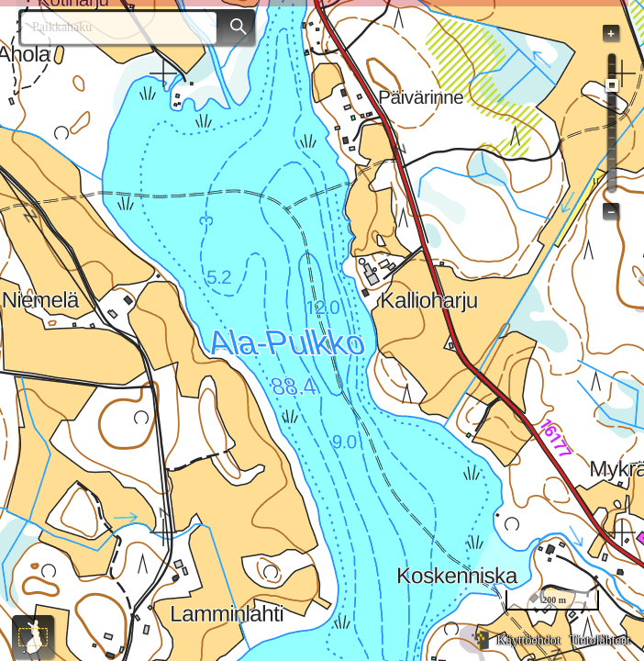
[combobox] (111, 28)
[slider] (612, 85)
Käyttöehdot (528, 640)
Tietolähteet (600, 640)
